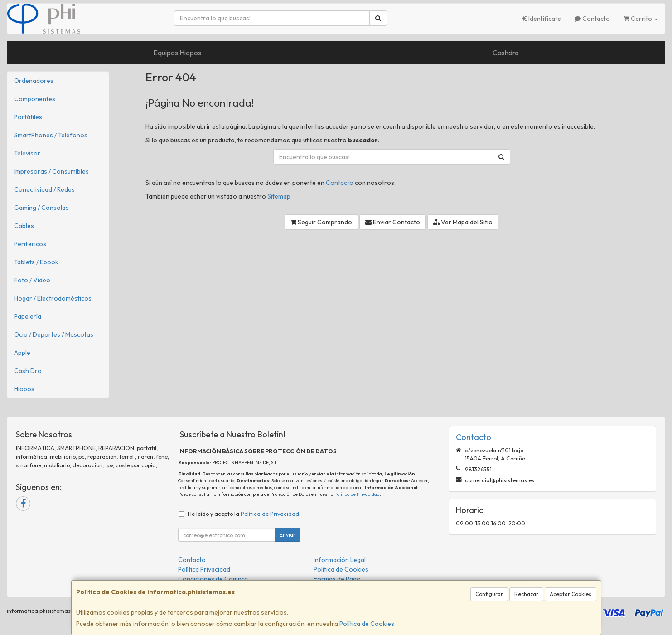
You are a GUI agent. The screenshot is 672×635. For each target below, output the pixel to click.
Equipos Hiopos (177, 53)
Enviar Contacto (393, 222)
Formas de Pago (337, 579)
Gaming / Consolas (41, 208)
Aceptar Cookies (570, 594)
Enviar (288, 535)
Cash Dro (28, 371)
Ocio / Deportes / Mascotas (54, 334)
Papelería (28, 316)
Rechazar (526, 594)
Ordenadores (34, 81)
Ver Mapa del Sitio (463, 222)
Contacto (592, 19)
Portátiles (28, 117)
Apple (22, 353)
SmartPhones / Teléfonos (51, 135)
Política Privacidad (204, 569)
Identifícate (541, 19)
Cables (24, 226)
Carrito (641, 19)
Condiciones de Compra (213, 579)
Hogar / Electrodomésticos (53, 298)
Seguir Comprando (321, 222)
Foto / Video (32, 280)
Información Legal (340, 560)
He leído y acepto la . (244, 514)
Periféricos (30, 244)
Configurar (489, 594)
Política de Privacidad (357, 494)
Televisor (27, 153)
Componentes (35, 99)
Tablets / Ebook (36, 262)
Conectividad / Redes (44, 189)
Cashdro (506, 53)
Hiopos (24, 389)
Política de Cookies (367, 624)
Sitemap (279, 196)
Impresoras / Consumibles (51, 171)
